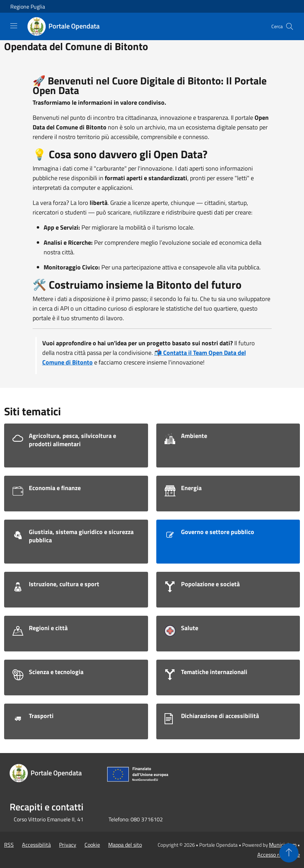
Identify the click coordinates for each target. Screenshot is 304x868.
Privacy (68, 845)
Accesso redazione (279, 855)
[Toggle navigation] (14, 26)
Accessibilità (36, 845)
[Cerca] (290, 26)
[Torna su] (289, 853)
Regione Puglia (28, 7)
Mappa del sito (125, 845)
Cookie (92, 845)
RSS (9, 845)
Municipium (283, 845)
